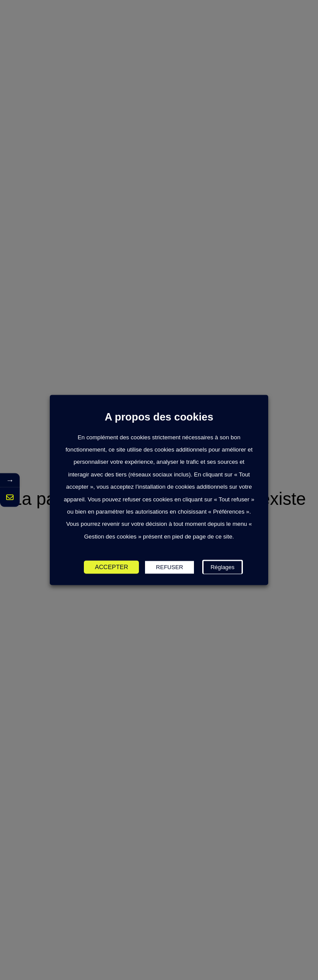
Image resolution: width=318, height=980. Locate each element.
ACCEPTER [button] (111, 567)
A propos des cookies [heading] (159, 417)
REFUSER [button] (169, 568)
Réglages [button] (223, 568)
